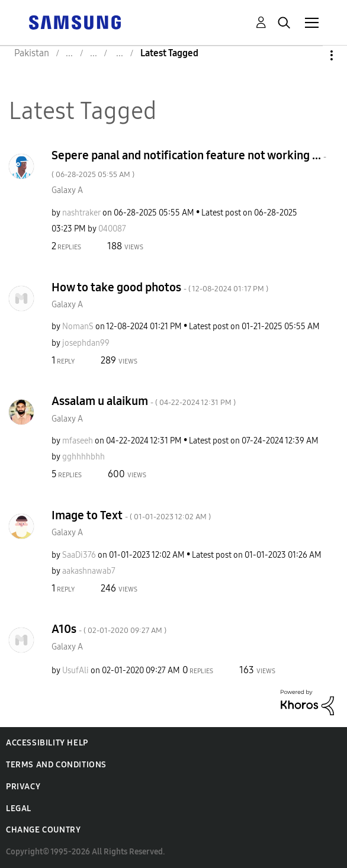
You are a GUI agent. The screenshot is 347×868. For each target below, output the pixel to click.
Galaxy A (67, 190)
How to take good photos (160, 287)
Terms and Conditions (56, 765)
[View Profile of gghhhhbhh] (83, 457)
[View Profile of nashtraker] (81, 213)
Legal (19, 808)
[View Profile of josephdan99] (86, 343)
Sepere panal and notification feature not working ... (189, 164)
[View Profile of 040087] (112, 229)
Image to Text (131, 515)
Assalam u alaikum (144, 401)
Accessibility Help (47, 743)
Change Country (43, 830)
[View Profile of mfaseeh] (78, 441)
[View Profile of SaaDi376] (79, 555)
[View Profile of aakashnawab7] (89, 571)
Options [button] (311, 55)
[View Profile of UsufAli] (75, 671)
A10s (109, 629)
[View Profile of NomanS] (78, 327)
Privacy (23, 787)
